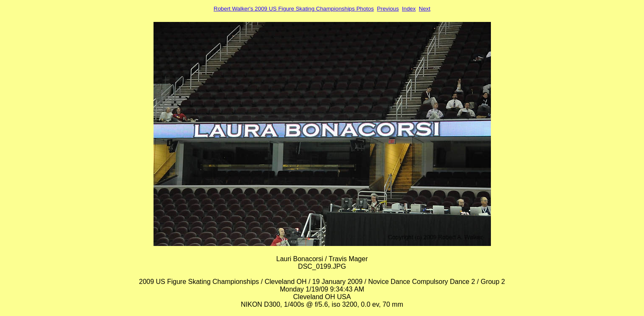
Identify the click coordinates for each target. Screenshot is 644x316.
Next (424, 9)
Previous (388, 9)
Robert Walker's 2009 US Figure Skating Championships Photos (294, 9)
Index (409, 9)
